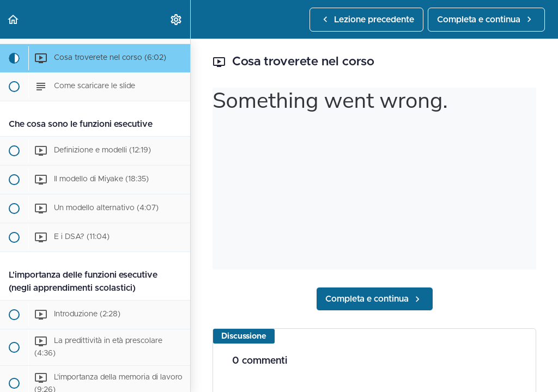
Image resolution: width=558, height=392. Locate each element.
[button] (14, 19)
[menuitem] (177, 19)
